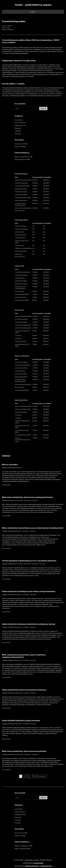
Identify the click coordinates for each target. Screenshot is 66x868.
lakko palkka (19, 254)
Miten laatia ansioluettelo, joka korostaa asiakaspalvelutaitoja (27, 497)
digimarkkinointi (46, 866)
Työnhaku (18, 134)
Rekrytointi (18, 128)
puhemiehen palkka (21, 195)
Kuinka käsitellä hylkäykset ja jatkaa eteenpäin (21, 721)
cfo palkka (18, 336)
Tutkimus (9, 26)
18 (35, 776)
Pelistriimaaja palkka (21, 192)
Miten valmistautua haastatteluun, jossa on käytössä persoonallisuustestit (33, 528)
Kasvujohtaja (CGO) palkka (23, 435)
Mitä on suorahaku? (10, 465)
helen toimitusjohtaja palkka (23, 180)
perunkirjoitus (39, 863)
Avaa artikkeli (6, 485)
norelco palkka (19, 245)
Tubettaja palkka (20, 238)
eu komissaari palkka (21, 183)
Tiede (4, 26)
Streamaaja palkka (21, 235)
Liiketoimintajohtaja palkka (23, 198)
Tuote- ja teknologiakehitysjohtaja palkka (22, 440)
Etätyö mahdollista (8, 30)
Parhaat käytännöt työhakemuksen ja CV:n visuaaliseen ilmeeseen (29, 561)
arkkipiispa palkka (20, 297)
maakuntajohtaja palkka (22, 294)
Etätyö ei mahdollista (21, 157)
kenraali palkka (19, 291)
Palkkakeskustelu (20, 125)
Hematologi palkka (21, 341)
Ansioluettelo (19, 120)
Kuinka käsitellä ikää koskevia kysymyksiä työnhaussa (24, 690)
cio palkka (18, 338)
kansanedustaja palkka (22, 300)
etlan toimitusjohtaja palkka (23, 208)
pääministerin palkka (21, 189)
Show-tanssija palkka (21, 229)
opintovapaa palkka (21, 251)
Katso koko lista (20, 211)
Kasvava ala (6, 28)
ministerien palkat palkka (22, 186)
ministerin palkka (20, 278)
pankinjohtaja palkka (21, 200)
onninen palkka (20, 232)
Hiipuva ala (18, 147)
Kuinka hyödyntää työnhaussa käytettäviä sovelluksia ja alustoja (29, 624)
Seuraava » (42, 776)
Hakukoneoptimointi (32, 866)
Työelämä (18, 131)
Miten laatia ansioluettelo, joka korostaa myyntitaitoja (24, 751)
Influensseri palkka (21, 226)
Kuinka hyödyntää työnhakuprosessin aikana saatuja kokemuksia (29, 591)
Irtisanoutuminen (20, 123)
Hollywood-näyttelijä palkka (23, 248)
